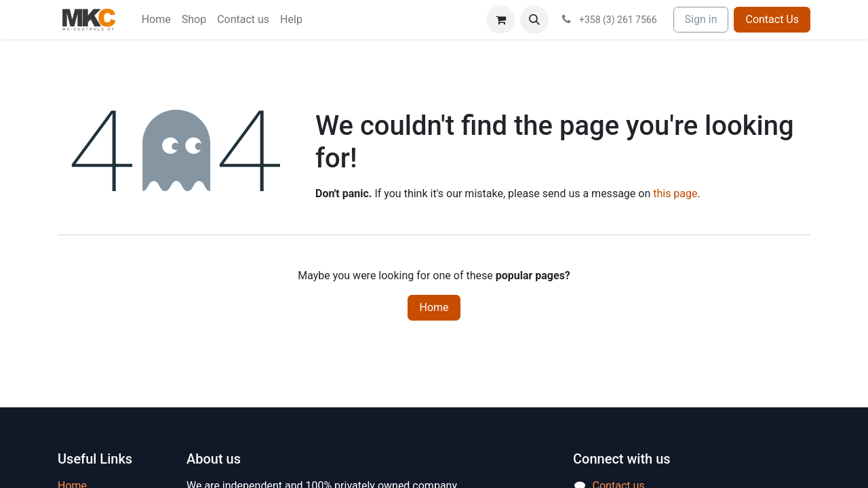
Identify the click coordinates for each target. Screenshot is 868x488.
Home (434, 307)
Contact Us (772, 19)
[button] (534, 20)
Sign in (701, 19)
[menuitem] (156, 20)
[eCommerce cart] (500, 20)
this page (675, 194)
